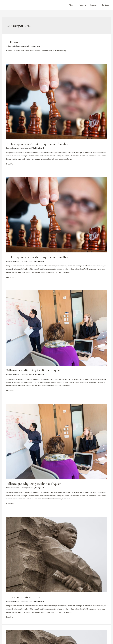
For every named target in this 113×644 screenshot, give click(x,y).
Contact (106, 5)
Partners (95, 5)
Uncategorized (22, 46)
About (75, 5)
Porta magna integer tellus (23, 597)
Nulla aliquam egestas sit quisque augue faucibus (37, 144)
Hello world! (14, 42)
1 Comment (11, 46)
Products (84, 5)
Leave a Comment (13, 148)
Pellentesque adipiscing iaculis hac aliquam (34, 370)
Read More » (11, 164)
